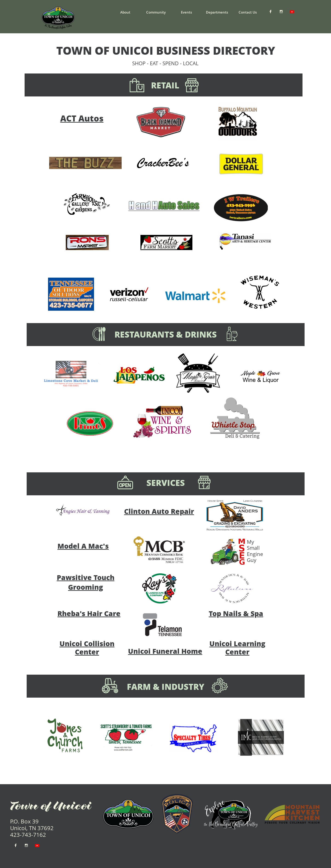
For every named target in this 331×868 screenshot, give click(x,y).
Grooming (86, 587)
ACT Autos (82, 118)
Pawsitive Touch (86, 577)
